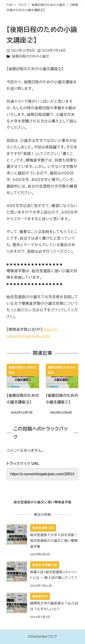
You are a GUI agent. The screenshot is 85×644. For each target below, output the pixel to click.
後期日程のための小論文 (31, 56)
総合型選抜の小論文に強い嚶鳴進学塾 (42, 502)
